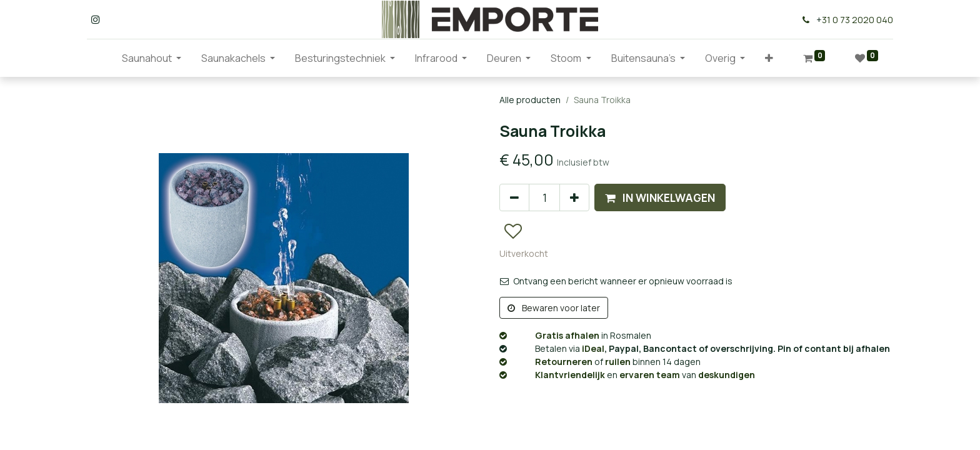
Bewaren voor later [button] (554, 308)
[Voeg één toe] (574, 197)
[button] (769, 58)
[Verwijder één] (514, 197)
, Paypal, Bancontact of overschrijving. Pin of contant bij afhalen (695, 348)
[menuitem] (102, 58)
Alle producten (530, 100)
